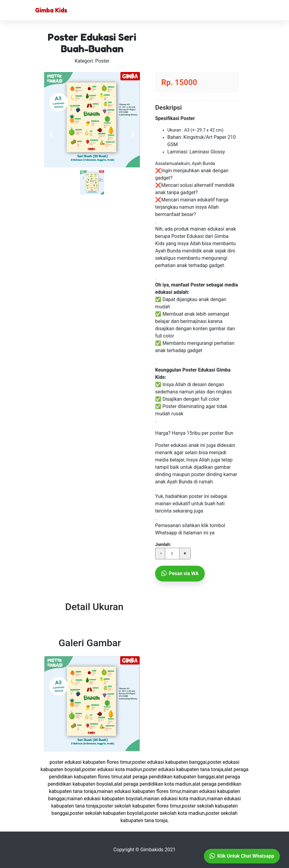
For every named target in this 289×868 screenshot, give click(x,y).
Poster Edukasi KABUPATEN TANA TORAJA (183, 769)
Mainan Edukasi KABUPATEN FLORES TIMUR (139, 791)
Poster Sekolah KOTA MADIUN (174, 813)
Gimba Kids (51, 10)
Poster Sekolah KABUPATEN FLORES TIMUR (140, 806)
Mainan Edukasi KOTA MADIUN (175, 799)
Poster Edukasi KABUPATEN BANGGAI (169, 762)
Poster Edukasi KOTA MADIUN (112, 769)
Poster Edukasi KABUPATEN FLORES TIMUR (90, 762)
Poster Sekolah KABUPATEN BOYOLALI (107, 813)
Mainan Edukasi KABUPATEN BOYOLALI (105, 799)
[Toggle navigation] (245, 10)
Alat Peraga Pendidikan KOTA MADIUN (153, 784)
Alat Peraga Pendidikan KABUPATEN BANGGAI (169, 777)
